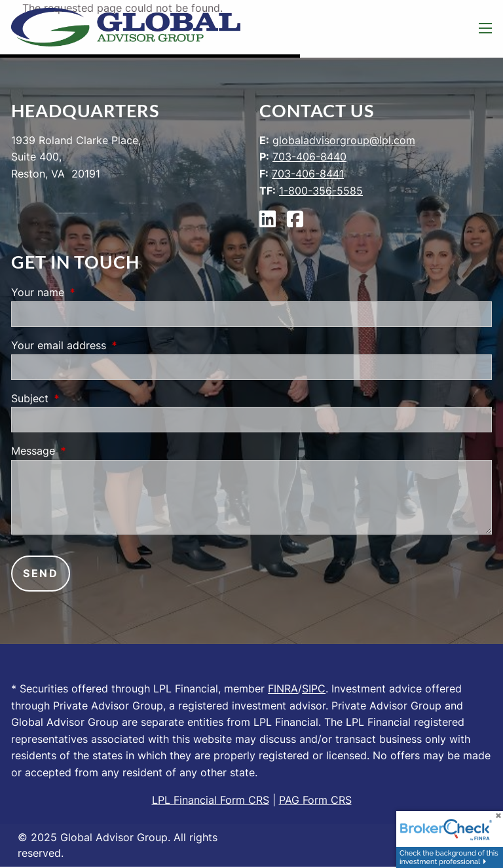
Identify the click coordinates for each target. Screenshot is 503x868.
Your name (91, 292)
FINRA (283, 689)
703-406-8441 (308, 174)
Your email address (112, 345)
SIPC (314, 689)
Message (86, 451)
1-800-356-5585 (321, 191)
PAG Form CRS (315, 800)
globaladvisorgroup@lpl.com (344, 140)
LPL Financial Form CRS (211, 800)
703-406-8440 (309, 157)
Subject (83, 398)
